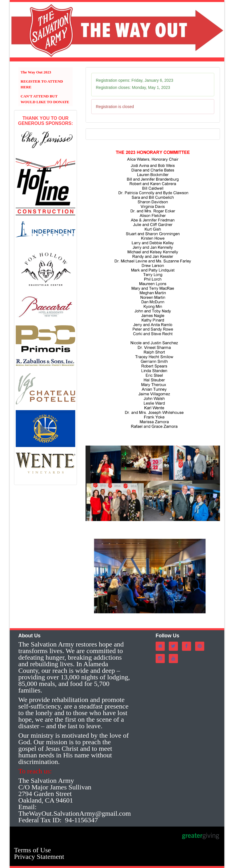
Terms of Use (32, 850)
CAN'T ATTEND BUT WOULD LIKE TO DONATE (45, 99)
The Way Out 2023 (36, 72)
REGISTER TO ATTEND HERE (42, 84)
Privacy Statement (39, 857)
